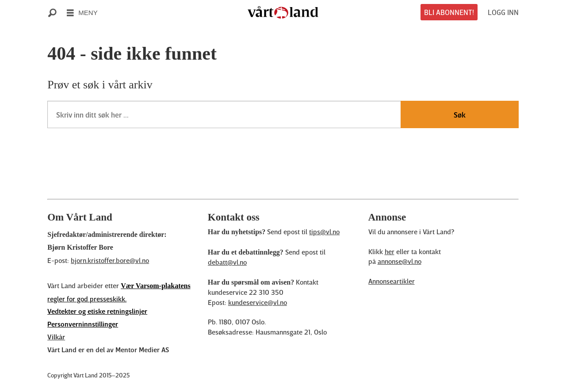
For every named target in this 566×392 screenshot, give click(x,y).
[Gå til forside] (283, 12)
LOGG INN (503, 12)
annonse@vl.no (400, 261)
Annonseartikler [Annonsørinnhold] (392, 281)
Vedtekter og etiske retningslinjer (97, 311)
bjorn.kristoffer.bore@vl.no (110, 260)
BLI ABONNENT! (449, 12)
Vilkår (56, 337)
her (390, 251)
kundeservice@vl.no (258, 302)
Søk (460, 115)
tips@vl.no (324, 232)
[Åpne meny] (82, 12)
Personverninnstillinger (83, 324)
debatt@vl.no (227, 262)
